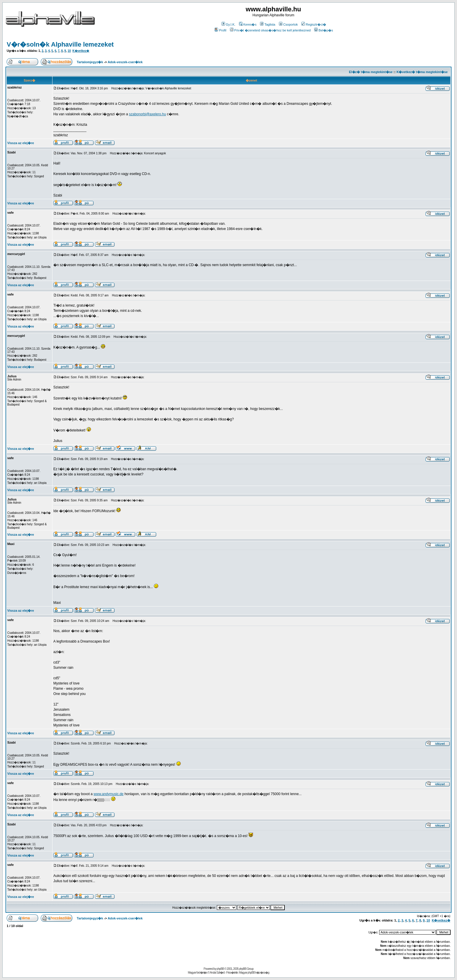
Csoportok (288, 24)
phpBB (220, 969)
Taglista (268, 24)
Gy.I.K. (228, 24)
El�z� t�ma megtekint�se (371, 72)
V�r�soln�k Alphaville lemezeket (60, 44)
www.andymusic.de (109, 794)
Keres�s (248, 24)
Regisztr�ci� (314, 24)
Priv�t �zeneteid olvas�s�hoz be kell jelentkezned (270, 30)
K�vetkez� (81, 51)
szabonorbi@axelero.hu (147, 114)
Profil (220, 30)
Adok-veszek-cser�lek (125, 62)
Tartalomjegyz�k (90, 62)
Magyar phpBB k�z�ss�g (254, 973)
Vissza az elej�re (21, 143)
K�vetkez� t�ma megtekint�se (422, 72)
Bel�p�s (324, 30)
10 (69, 51)
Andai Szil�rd (217, 973)
